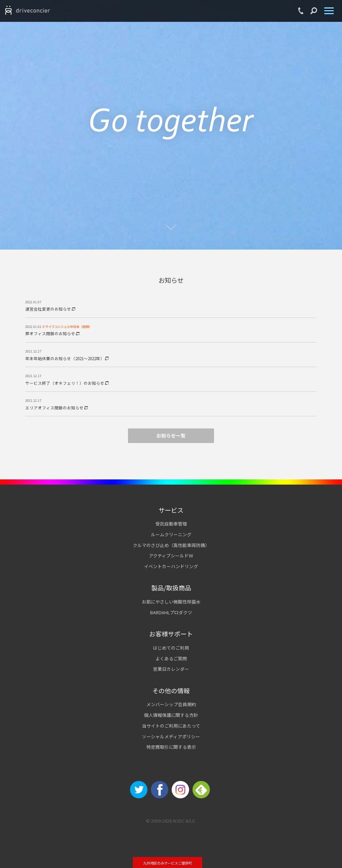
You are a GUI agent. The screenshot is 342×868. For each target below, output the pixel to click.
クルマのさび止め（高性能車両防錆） (171, 545)
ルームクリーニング (171, 534)
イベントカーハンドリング (171, 566)
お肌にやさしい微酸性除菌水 (171, 602)
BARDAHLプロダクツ (171, 612)
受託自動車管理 (171, 524)
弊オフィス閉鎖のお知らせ (52, 333)
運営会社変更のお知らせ (50, 309)
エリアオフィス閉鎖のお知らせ (57, 408)
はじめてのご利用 (171, 648)
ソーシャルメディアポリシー (171, 736)
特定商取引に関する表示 (171, 747)
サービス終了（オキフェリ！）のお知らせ (67, 383)
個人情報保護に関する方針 (171, 715)
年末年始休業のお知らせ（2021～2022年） (67, 358)
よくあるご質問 (171, 658)
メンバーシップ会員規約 (171, 704)
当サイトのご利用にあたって (171, 726)
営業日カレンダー (171, 669)
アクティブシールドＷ (171, 555)
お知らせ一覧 (171, 435)
